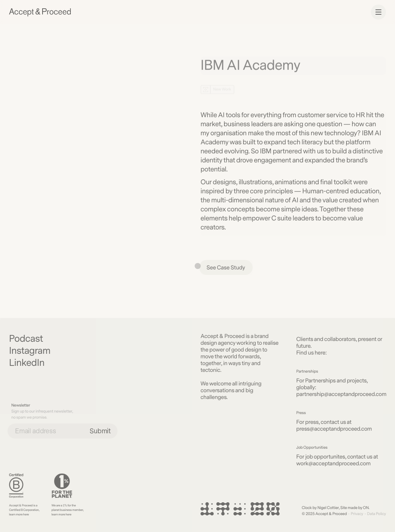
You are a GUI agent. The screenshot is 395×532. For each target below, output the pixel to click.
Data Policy (377, 514)
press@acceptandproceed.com (334, 429)
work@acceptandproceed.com (333, 464)
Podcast (26, 339)
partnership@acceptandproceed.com (341, 394)
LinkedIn (27, 363)
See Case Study (226, 269)
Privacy (357, 514)
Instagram (30, 351)
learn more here (19, 514)
